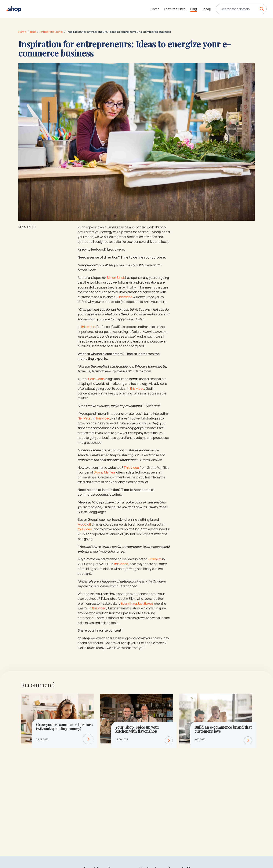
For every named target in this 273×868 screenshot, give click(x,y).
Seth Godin (96, 379)
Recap (206, 9)
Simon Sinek (116, 278)
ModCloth (85, 524)
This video (125, 297)
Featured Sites (175, 9)
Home (155, 9)
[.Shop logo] (14, 9)
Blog (194, 9)
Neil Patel (84, 418)
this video (88, 327)
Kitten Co (155, 559)
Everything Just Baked (137, 603)
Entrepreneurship (51, 32)
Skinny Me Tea (104, 472)
